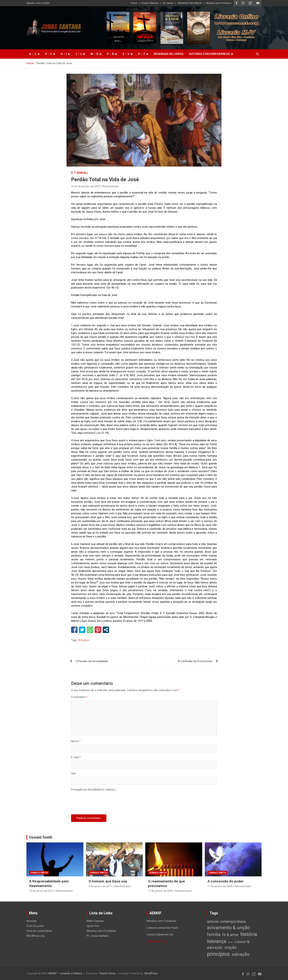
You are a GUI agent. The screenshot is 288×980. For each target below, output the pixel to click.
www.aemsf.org (156, 941)
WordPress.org (35, 936)
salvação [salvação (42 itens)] (241, 954)
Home (134, 3)
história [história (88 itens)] (249, 934)
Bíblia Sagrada (95, 921)
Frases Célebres (150, 3)
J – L (79, 54)
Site (73, 773)
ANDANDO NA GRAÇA (190, 3)
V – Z (142, 54)
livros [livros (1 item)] (230, 942)
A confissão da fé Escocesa (195, 661)
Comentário (79, 697)
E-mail (76, 757)
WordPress (151, 973)
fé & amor (84, 640)
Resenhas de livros (169, 54)
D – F (49, 54)
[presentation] (99, 804)
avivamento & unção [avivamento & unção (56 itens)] (228, 928)
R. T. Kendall (80, 173)
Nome (76, 741)
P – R (110, 54)
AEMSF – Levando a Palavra (65, 973)
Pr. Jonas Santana (98, 936)
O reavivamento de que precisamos (166, 884)
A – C (33, 54)
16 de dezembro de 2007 (86, 186)
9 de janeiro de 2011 (100, 886)
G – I (64, 54)
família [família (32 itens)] (214, 935)
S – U (126, 54)
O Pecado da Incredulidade (92, 661)
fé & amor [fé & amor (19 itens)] (231, 935)
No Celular (168, 3)
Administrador (111, 186)
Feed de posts (35, 926)
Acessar (31, 921)
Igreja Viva (93, 926)
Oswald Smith (41, 837)
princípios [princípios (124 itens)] (218, 954)
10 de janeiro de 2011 (42, 891)
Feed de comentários (39, 931)
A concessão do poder (226, 881)
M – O (94, 54)
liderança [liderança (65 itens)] (217, 941)
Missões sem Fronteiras (219, 3)
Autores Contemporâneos (209, 54)
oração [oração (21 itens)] (231, 947)
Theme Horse (107, 973)
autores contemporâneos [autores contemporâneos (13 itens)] (227, 922)
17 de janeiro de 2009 (160, 891)
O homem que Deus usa (108, 881)
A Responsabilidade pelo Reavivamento (49, 884)
